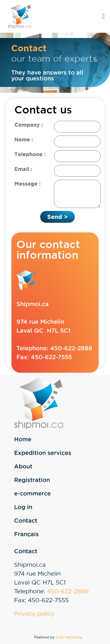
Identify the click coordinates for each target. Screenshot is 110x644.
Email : (23, 169)
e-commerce (32, 493)
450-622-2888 (71, 348)
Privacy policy (34, 614)
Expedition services (43, 453)
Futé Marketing (69, 637)
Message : (27, 184)
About (23, 466)
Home (23, 439)
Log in (23, 507)
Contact (26, 521)
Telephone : (30, 154)
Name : (24, 139)
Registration (32, 480)
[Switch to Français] (61, 534)
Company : (29, 125)
